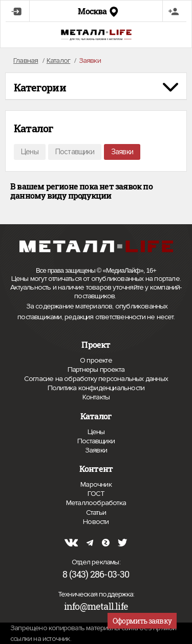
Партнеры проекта (96, 370)
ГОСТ (96, 494)
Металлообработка (96, 503)
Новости (96, 522)
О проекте (96, 361)
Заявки (122, 152)
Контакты (96, 397)
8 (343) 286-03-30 (96, 574)
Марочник (96, 484)
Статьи (96, 512)
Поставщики (75, 152)
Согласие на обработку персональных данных (96, 379)
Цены (30, 152)
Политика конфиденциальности (96, 388)
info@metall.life (96, 606)
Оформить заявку (142, 621)
